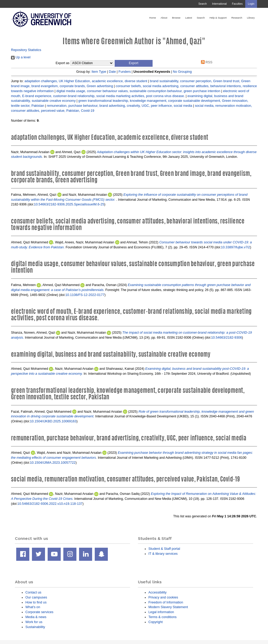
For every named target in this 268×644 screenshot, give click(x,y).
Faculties (237, 4)
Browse (176, 18)
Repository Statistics (26, 50)
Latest (188, 18)
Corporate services (39, 612)
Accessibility (157, 592)
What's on (33, 607)
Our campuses (36, 597)
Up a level (21, 57)
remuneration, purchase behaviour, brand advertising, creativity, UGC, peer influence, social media (119, 106)
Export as (63, 63)
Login (251, 4)
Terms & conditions (163, 617)
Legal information (161, 612)
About (164, 18)
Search (203, 4)
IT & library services (163, 554)
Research (237, 18)
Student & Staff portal (164, 549)
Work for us (34, 622)
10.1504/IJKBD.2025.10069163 (53, 421)
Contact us (33, 592)
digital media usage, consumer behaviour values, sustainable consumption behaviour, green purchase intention (138, 91)
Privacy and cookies (163, 597)
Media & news (36, 617)
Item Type (99, 72)
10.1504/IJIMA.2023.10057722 (53, 463)
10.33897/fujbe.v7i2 (235, 247)
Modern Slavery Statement (168, 607)
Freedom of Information (166, 602)
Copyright (156, 622)
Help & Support (218, 18)
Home (153, 18)
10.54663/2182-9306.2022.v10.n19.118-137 (50, 504)
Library (251, 18)
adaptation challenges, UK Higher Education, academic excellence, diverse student (86, 81)
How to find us (36, 602)
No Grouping (182, 72)
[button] (134, 63)
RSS (206, 62)
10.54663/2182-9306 (227, 337)
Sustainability (35, 627)
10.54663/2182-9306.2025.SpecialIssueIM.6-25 (69, 204)
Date (112, 72)
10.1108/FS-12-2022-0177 (85, 295)
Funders (125, 72)
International (219, 4)
